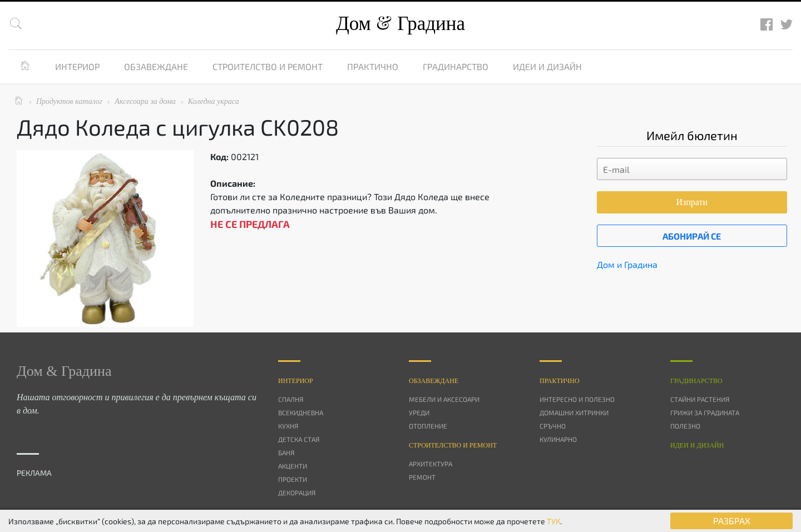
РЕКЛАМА (34, 473)
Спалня (291, 399)
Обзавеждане (156, 66)
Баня (286, 453)
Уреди (419, 412)
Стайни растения (700, 399)
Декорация (297, 493)
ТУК (553, 521)
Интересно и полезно (577, 399)
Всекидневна (301, 412)
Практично (373, 66)
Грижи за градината (705, 412)
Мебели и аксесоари (444, 399)
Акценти (293, 466)
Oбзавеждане (434, 381)
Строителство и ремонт (268, 66)
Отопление (428, 426)
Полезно (685, 426)
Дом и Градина (627, 264)
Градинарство (456, 66)
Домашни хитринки (574, 412)
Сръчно (553, 426)
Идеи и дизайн (547, 66)
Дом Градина (400, 24)
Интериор (77, 66)
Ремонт (422, 477)
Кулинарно (558, 439)
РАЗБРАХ (732, 521)
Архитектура (431, 464)
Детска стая (299, 439)
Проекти (293, 479)
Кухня (288, 426)
